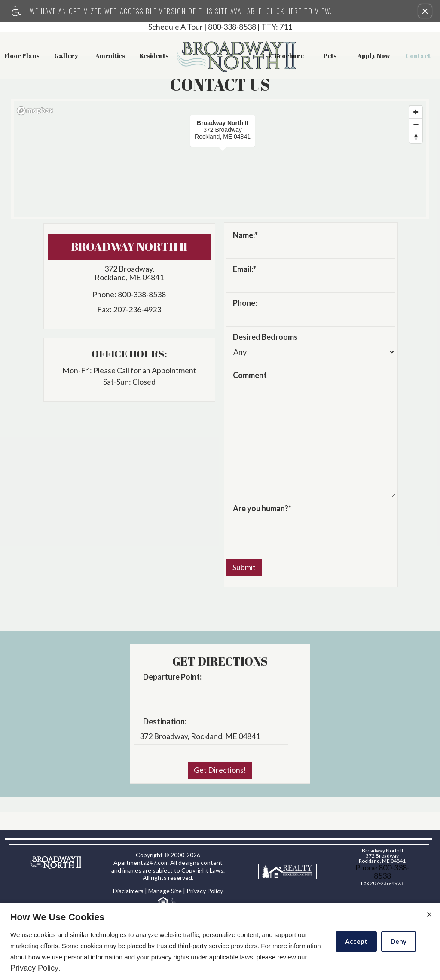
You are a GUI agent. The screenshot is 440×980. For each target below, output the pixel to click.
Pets (330, 56)
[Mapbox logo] (35, 111)
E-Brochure (286, 56)
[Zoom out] (416, 124)
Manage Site (165, 891)
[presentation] (292, 531)
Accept (356, 941)
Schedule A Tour (176, 27)
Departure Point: (172, 677)
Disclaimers (128, 891)
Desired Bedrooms (265, 337)
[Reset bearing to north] (416, 137)
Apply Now (374, 56)
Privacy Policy (205, 891)
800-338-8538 (250, 27)
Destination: (165, 722)
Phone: (245, 303)
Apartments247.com (141, 862)
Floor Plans (22, 56)
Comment (250, 376)
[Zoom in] (416, 112)
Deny (399, 941)
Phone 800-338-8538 (382, 872)
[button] (425, 11)
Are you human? (262, 509)
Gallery (66, 56)
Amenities (110, 56)
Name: (245, 235)
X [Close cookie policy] (429, 914)
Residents (154, 56)
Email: (244, 269)
